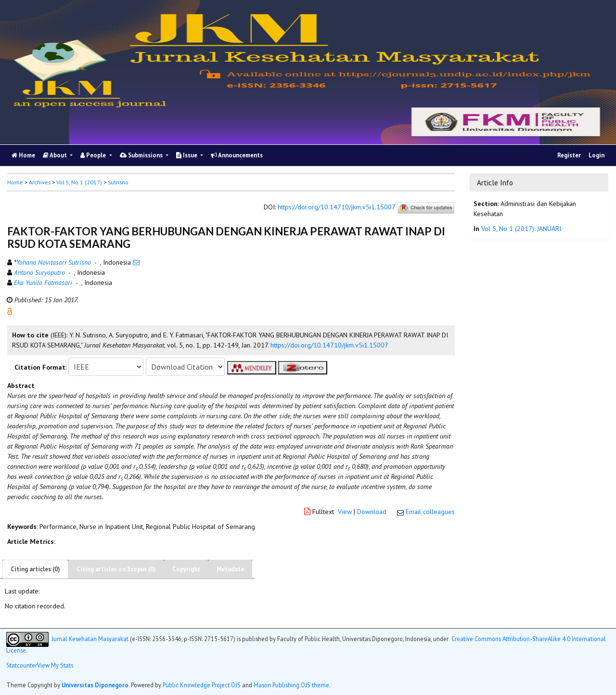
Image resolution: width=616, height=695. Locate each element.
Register (569, 155)
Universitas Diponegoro (95, 685)
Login (597, 155)
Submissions (142, 155)
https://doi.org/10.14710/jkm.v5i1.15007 (336, 207)
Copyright (186, 569)
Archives (40, 182)
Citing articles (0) (35, 569)
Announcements (237, 155)
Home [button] (15, 182)
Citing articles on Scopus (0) (116, 569)
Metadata (230, 569)
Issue (187, 155)
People (94, 155)
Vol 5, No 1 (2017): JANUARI (521, 229)
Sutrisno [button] (118, 182)
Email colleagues (430, 512)
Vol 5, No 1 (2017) (79, 182)
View (345, 512)
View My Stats (55, 665)
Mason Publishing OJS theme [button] (291, 685)
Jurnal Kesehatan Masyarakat (90, 638)
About (56, 155)
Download (372, 512)
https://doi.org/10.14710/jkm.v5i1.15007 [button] (329, 345)
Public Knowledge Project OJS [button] (202, 685)
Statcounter (22, 665)
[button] (10, 311)
